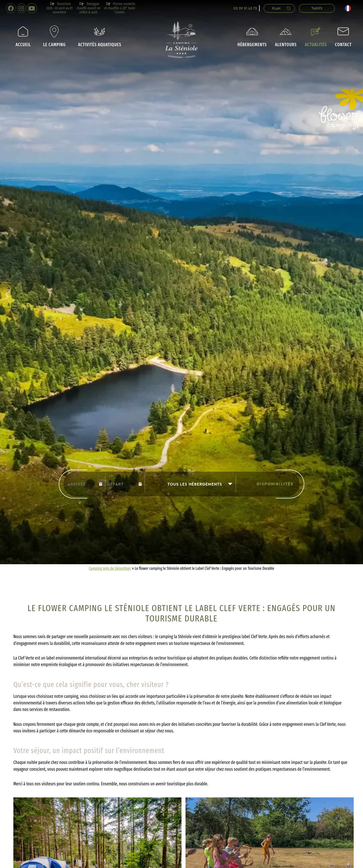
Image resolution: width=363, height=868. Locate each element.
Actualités (316, 36)
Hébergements (252, 36)
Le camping (54, 36)
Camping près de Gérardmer (110, 568)
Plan (282, 8)
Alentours (286, 36)
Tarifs (317, 8)
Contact (343, 36)
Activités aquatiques (100, 36)
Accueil (23, 36)
